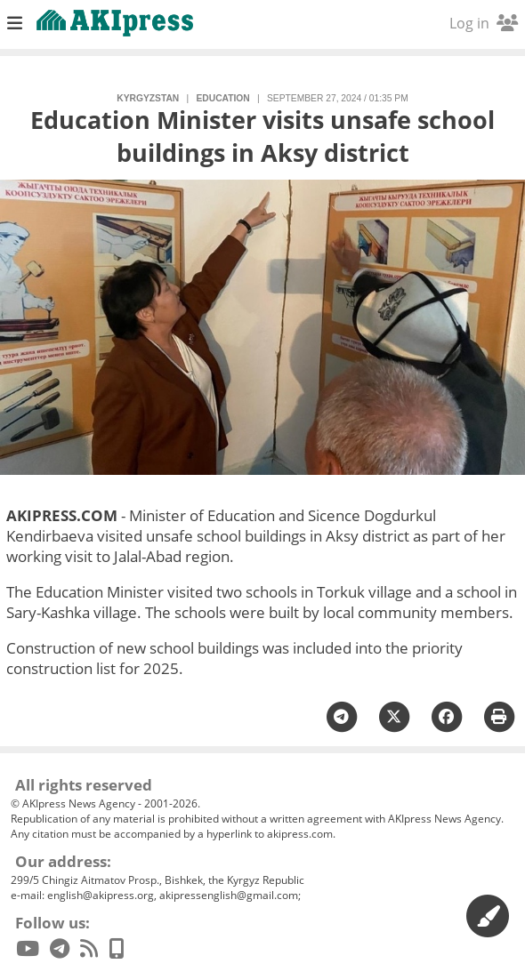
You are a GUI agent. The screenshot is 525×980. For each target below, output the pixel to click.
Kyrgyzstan (148, 98)
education (222, 98)
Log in (484, 23)
